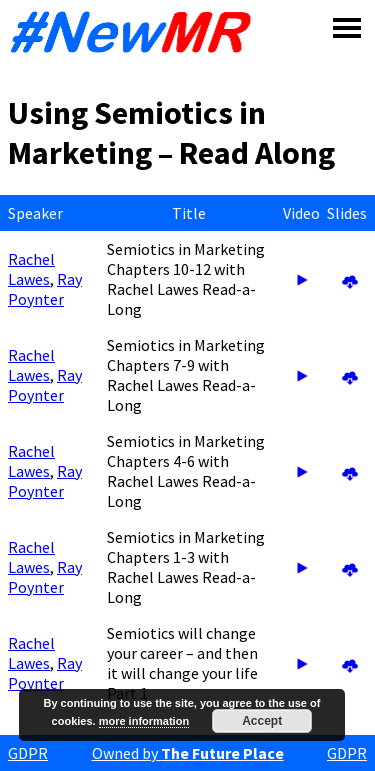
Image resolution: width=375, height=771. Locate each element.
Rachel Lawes (31, 269)
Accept (262, 721)
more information (144, 721)
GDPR (28, 753)
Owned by (188, 753)
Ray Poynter (45, 289)
